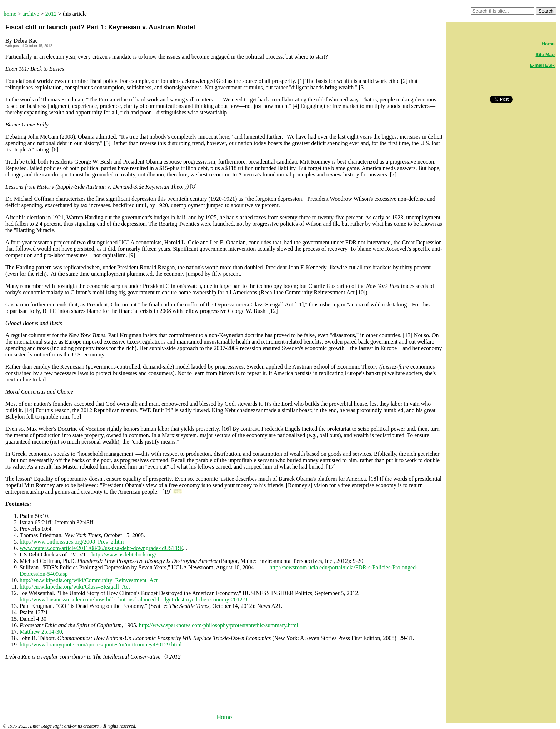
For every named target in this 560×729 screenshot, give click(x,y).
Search (546, 11)
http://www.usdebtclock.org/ (124, 555)
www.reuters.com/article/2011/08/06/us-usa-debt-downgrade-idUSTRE (101, 548)
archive (31, 14)
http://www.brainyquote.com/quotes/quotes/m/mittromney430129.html (101, 645)
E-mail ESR (542, 65)
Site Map (545, 54)
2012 (51, 14)
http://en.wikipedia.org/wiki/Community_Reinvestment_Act (89, 580)
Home (224, 717)
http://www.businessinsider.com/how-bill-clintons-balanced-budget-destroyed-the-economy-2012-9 (133, 600)
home (10, 14)
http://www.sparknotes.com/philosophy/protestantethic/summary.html (219, 625)
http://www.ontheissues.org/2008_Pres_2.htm (72, 542)
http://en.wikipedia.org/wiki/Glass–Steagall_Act (75, 587)
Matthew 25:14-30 (41, 632)
